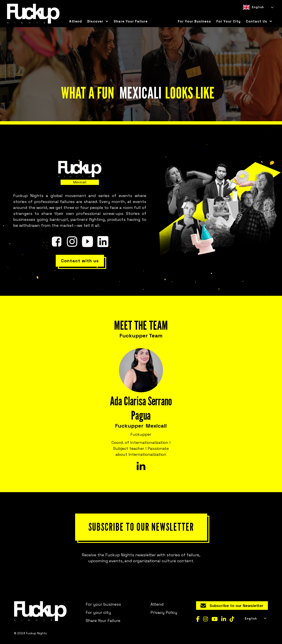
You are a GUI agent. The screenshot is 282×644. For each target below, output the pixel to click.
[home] (33, 14)
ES (252, 14)
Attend (76, 21)
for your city (228, 21)
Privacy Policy (164, 612)
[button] (98, 21)
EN (245, 14)
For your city (98, 612)
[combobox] (258, 7)
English (253, 7)
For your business (194, 21)
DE (260, 14)
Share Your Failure (131, 21)
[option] (252, 14)
